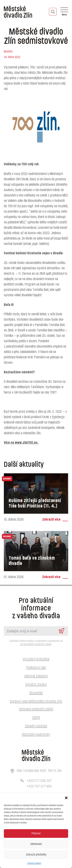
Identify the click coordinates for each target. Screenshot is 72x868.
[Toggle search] (53, 12)
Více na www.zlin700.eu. (21, 443)
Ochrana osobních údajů (36, 709)
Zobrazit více (51, 520)
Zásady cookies (34, 863)
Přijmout (36, 833)
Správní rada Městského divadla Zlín (36, 702)
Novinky (8, 52)
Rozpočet (36, 693)
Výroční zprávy (36, 685)
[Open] (64, 12)
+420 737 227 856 (39, 786)
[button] (66, 798)
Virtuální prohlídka (36, 659)
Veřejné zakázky (36, 676)
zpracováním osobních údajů (36, 644)
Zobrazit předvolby (36, 855)
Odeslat (61, 631)
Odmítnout (36, 844)
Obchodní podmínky (36, 735)
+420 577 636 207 (39, 781)
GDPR (36, 718)
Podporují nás (36, 668)
